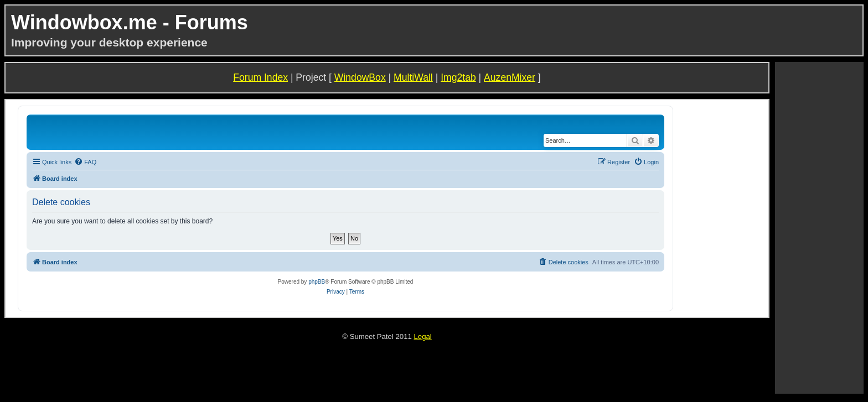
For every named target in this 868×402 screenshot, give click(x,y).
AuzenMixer (510, 77)
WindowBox (360, 77)
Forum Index (260, 77)
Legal (422, 336)
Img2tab (458, 77)
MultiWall (413, 77)
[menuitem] (85, 162)
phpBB (317, 282)
